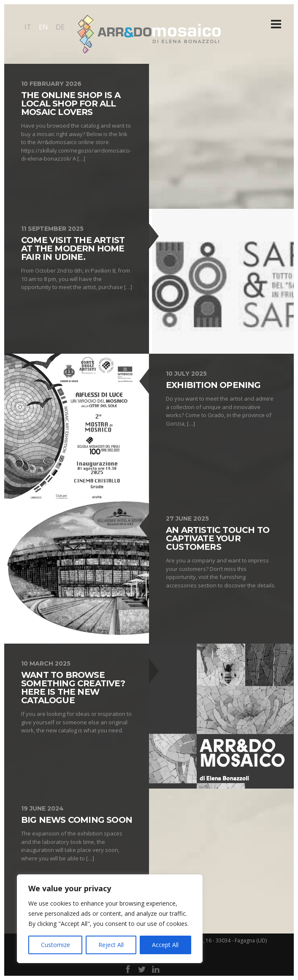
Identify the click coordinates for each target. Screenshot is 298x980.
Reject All (111, 945)
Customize (56, 945)
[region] (110, 919)
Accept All (165, 945)
